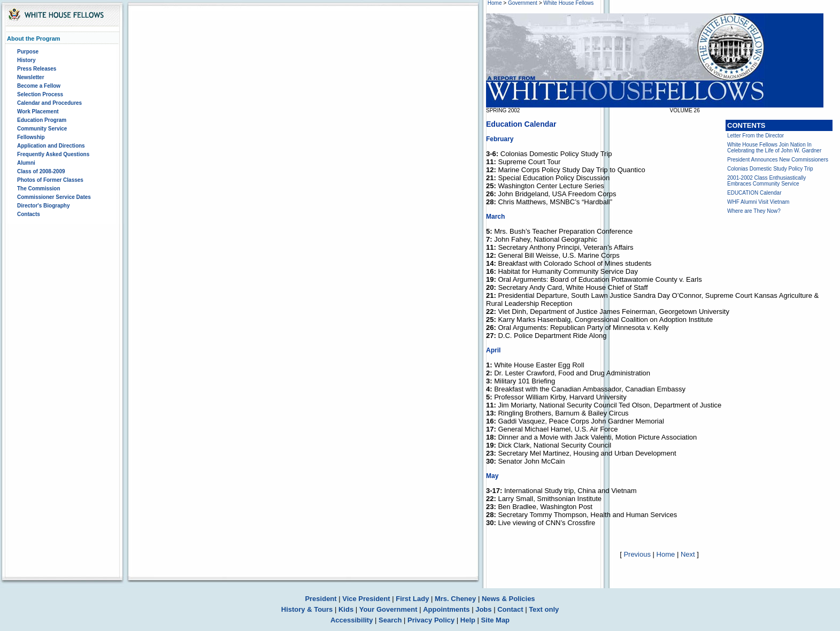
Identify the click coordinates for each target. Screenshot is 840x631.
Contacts (29, 214)
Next (688, 554)
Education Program (42, 120)
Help (468, 620)
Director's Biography (44, 206)
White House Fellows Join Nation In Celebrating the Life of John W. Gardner (774, 148)
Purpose (28, 52)
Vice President (366, 599)
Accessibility (352, 620)
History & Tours (307, 609)
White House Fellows (568, 3)
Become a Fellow (39, 86)
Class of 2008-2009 (41, 171)
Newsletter (31, 77)
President (321, 599)
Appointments (446, 609)
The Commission (39, 188)
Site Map (495, 620)
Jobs (483, 609)
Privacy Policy (431, 620)
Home (495, 3)
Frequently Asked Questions (53, 154)
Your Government (388, 609)
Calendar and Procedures (49, 103)
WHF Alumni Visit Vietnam (758, 202)
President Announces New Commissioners (778, 160)
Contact (510, 609)
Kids (346, 609)
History (26, 60)
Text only (544, 609)
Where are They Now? (754, 211)
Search (390, 620)
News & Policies (508, 599)
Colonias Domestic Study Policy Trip (770, 169)
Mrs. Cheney (455, 599)
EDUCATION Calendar (754, 193)
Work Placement (38, 111)
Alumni (26, 163)
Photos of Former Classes (50, 180)
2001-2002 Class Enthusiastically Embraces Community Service (766, 181)
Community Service (42, 129)
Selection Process (40, 94)
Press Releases (37, 69)
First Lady (412, 599)
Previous (637, 554)
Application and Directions (51, 146)
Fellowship (31, 137)
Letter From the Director (756, 136)
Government (523, 3)
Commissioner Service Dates (54, 197)
